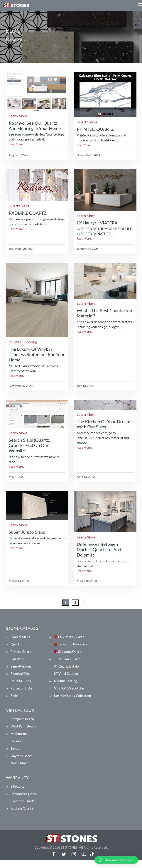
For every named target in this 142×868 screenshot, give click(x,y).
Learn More (18, 116)
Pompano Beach (22, 723)
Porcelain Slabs (22, 691)
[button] (116, 860)
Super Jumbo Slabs (27, 532)
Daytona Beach (22, 762)
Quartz (16, 645)
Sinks (14, 699)
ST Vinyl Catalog (66, 676)
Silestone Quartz (70, 653)
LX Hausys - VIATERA (97, 223)
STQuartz (17, 793)
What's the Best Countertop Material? (104, 313)
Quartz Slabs (87, 122)
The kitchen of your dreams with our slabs (104, 424)
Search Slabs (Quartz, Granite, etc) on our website (29, 445)
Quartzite (18, 660)
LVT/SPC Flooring (23, 342)
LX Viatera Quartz (71, 637)
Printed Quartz (21, 653)
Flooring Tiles (20, 676)
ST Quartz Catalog (67, 668)
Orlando (17, 746)
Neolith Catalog (65, 684)
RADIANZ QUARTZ (28, 213)
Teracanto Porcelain (72, 645)
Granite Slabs (20, 637)
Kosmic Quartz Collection (72, 699)
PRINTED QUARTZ (95, 129)
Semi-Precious (21, 668)
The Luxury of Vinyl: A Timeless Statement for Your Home (37, 354)
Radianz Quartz (69, 660)
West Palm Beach (23, 731)
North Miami (20, 769)
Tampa (15, 754)
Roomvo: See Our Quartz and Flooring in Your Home (35, 126)
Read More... (17, 144)
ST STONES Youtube (69, 691)
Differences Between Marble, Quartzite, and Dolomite (99, 549)
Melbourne (19, 738)
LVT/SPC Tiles (21, 684)
